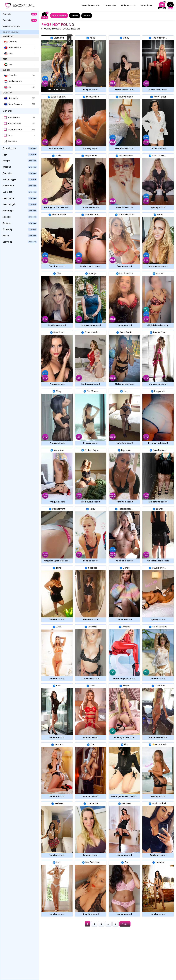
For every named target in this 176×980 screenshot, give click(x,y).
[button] (20, 118)
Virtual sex (146, 5)
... (108, 924)
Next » (125, 924)
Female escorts (91, 5)
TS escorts (110, 5)
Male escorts (128, 5)
